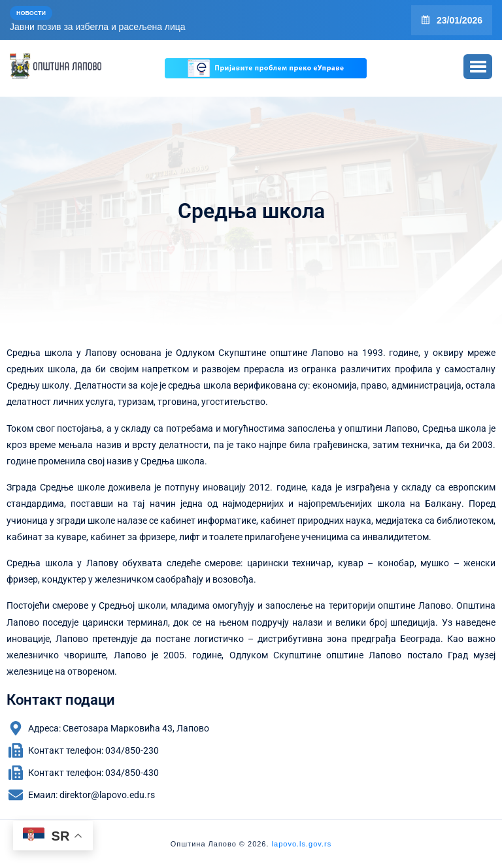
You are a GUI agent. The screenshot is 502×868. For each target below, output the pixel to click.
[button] (478, 67)
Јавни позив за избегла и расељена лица (98, 27)
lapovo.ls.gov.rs (301, 844)
